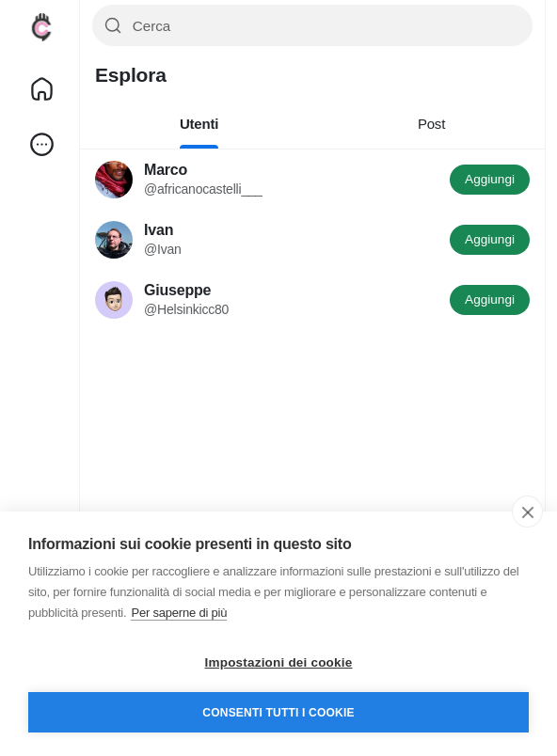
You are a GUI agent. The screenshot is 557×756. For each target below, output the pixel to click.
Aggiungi (490, 179)
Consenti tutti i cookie (278, 713)
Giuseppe (177, 290)
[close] (527, 512)
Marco (166, 170)
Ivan (159, 230)
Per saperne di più (179, 613)
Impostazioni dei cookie (279, 662)
